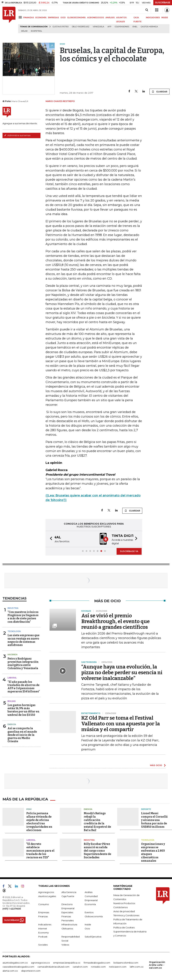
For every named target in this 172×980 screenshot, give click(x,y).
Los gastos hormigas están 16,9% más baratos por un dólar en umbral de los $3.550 (23, 710)
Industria (13, 608)
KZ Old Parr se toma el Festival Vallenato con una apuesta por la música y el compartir (121, 723)
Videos (65, 944)
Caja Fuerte (68, 895)
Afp (109, 27)
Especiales (67, 912)
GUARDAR (159, 92)
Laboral (12, 677)
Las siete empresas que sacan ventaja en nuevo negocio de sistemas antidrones (24, 640)
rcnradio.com (98, 966)
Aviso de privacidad (124, 910)
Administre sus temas (17, 135)
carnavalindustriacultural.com (53, 966)
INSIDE (165, 18)
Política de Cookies (124, 927)
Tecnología (14, 631)
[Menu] (21, 17)
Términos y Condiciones (126, 915)
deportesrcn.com (31, 970)
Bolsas (12, 701)
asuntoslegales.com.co (15, 962)
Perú (29, 808)
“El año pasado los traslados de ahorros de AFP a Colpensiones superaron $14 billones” (24, 686)
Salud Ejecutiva (93, 936)
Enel (135, 27)
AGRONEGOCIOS (96, 18)
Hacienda (13, 654)
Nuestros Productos (124, 902)
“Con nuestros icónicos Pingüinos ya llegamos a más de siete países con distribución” (23, 617)
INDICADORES (153, 18)
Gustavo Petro (61, 27)
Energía (12, 724)
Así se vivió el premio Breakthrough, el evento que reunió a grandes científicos (115, 621)
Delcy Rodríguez (81, 27)
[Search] (147, 10)
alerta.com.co (10, 970)
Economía (90, 903)
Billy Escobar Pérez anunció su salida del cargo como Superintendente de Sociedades (98, 850)
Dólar (24, 31)
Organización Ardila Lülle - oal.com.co (157, 964)
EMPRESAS (53, 18)
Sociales (43, 944)
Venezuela (98, 27)
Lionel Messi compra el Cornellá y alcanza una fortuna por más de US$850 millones (154, 819)
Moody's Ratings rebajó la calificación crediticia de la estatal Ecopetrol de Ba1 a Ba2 (97, 821)
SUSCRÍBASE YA (129, 551)
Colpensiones (122, 27)
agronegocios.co (40, 962)
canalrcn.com (80, 966)
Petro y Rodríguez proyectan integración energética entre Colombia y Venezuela (23, 663)
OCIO (63, 18)
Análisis (89, 891)
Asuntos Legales (47, 895)
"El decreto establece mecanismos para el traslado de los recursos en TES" (40, 850)
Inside (88, 924)
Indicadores (45, 924)
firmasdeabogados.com (97, 962)
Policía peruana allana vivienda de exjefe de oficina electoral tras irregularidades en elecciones (39, 821)
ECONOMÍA (41, 18)
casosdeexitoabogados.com (18, 966)
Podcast (43, 936)
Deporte (146, 808)
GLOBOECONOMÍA (76, 18)
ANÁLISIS (110, 18)
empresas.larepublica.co (67, 962)
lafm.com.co (137, 966)
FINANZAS (29, 18)
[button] (50, 539)
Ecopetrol (36, 31)
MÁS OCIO (156, 765)
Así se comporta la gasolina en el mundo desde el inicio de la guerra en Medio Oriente (22, 734)
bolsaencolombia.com (126, 962)
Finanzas (43, 916)
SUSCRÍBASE (163, 3)
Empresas (44, 912)
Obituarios (67, 928)
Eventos (89, 912)
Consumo (44, 903)
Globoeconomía (94, 916)
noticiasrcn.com (118, 966)
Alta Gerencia (69, 891)
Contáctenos (121, 906)
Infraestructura (69, 924)
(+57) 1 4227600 (12, 908)
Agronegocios (46, 891)
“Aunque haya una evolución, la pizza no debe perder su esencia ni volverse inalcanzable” (122, 672)
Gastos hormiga (149, 27)
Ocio (87, 928)
